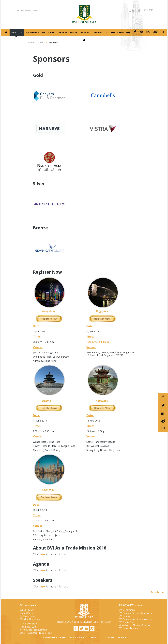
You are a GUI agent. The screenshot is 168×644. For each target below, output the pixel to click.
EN (145, 10)
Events (85, 32)
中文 (151, 10)
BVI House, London (128, 628)
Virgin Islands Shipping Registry (135, 625)
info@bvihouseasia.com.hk (33, 630)
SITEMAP (122, 637)
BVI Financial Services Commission (136, 613)
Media (74, 32)
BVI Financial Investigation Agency (136, 619)
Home (31, 43)
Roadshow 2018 (120, 32)
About (41, 43)
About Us (17, 32)
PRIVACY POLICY (78, 637)
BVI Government (127, 610)
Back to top (157, 592)
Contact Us (100, 32)
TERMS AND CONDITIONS (102, 637)
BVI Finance (125, 616)
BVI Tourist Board (128, 622)
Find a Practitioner (55, 32)
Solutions (32, 32)
